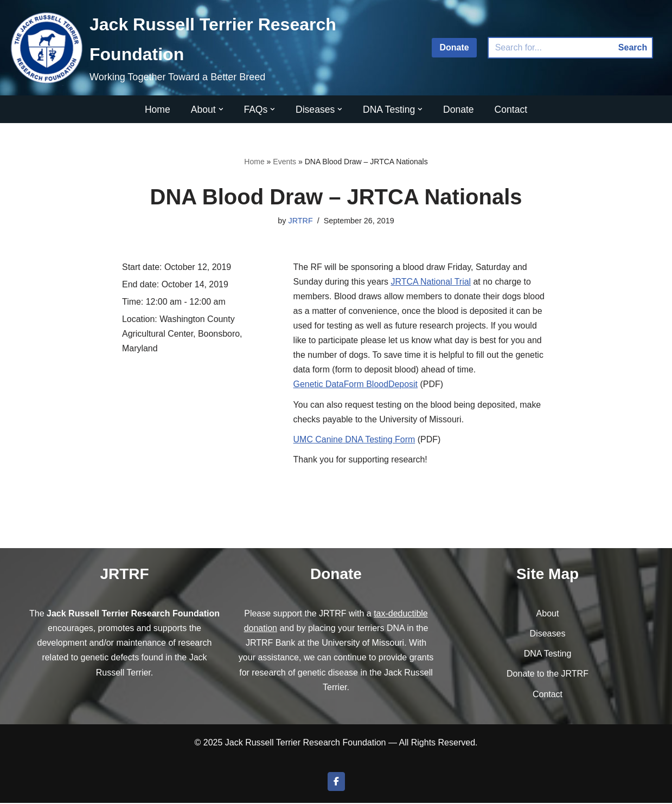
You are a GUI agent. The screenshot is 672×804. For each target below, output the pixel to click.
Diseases (548, 635)
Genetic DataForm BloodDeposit (356, 385)
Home (157, 110)
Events (284, 162)
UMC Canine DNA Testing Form (355, 440)
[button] (220, 109)
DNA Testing (548, 655)
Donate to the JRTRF (548, 675)
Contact (511, 110)
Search (633, 47)
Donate (454, 47)
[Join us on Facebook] (336, 783)
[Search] (551, 48)
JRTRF (300, 221)
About (548, 615)
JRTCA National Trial (431, 282)
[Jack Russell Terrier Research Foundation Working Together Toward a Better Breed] (212, 48)
